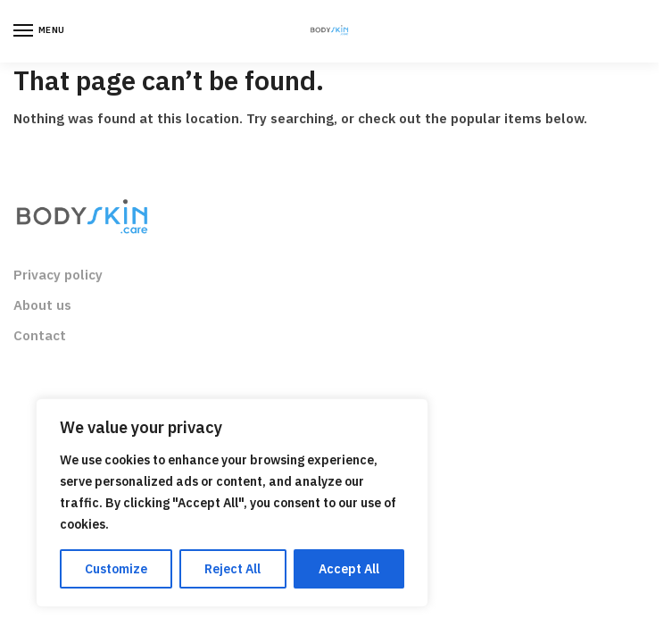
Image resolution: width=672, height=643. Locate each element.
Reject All (232, 569)
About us (42, 305)
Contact (40, 335)
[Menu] (40, 31)
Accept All (349, 569)
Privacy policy (58, 275)
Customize (116, 569)
